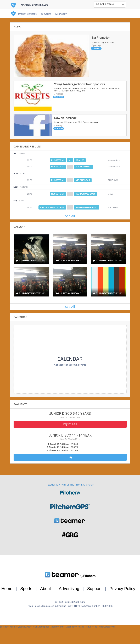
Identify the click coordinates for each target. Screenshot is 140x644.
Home (7, 589)
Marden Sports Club (34, 5)
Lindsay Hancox (31, 261)
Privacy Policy (122, 589)
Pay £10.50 (70, 424)
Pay (70, 457)
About (46, 589)
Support (94, 589)
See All (70, 216)
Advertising (69, 589)
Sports (26, 589)
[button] (110, 5)
